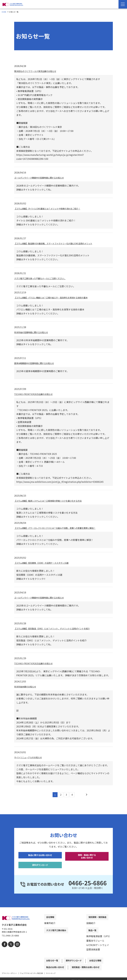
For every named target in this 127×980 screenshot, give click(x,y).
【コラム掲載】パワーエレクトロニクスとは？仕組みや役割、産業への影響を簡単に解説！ (61, 528)
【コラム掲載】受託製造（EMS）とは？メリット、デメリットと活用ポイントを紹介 (57, 628)
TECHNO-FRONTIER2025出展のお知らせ (35, 394)
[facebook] (4, 952)
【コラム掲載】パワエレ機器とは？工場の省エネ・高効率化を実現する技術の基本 (56, 297)
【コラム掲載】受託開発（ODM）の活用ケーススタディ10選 (45, 563)
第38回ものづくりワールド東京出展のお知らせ (38, 71)
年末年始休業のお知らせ (27, 687)
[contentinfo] (63, 947)
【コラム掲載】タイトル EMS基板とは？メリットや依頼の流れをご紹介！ (52, 208)
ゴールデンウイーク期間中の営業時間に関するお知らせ (43, 178)
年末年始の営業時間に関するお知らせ (33, 332)
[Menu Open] (123, 4)
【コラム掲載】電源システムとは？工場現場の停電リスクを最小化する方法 (53, 501)
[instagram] (16, 952)
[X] (10, 952)
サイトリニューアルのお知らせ (30, 757)
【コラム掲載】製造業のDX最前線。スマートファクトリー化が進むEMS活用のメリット (59, 243)
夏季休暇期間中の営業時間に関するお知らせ (37, 363)
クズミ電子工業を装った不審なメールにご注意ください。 (44, 278)
